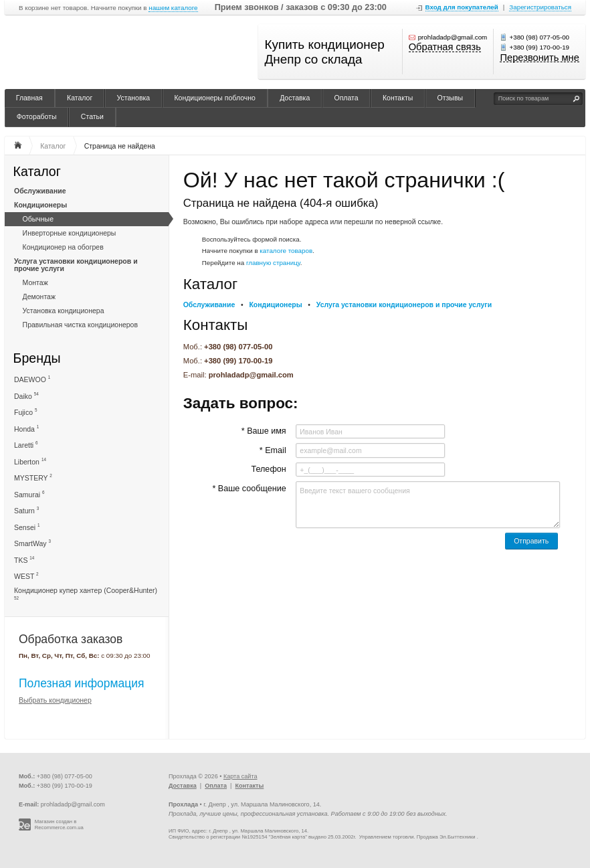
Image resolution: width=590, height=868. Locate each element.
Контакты (398, 98)
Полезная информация (82, 683)
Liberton (30, 461)
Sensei (27, 527)
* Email (273, 450)
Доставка (295, 98)
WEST (26, 576)
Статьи (92, 116)
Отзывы (450, 98)
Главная (29, 98)
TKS (24, 560)
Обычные (38, 219)
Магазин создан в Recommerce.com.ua (59, 825)
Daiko (26, 396)
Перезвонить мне (539, 58)
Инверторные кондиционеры (70, 233)
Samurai (29, 494)
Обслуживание (40, 191)
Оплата (347, 98)
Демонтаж (39, 296)
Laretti (26, 445)
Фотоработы (37, 116)
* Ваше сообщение (249, 489)
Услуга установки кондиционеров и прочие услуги (76, 265)
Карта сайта (240, 776)
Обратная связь (445, 48)
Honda (26, 429)
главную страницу (273, 263)
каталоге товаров (286, 251)
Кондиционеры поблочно (214, 98)
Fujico (25, 412)
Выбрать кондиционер (55, 700)
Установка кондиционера (64, 311)
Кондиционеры (40, 205)
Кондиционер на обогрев (63, 247)
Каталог (80, 98)
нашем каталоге (173, 8)
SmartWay (32, 543)
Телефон (268, 469)
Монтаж (35, 282)
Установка (134, 98)
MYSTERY (33, 478)
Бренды (37, 358)
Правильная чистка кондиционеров (80, 325)
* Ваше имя (264, 431)
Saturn (26, 510)
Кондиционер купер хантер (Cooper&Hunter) (86, 593)
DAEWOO (32, 379)
